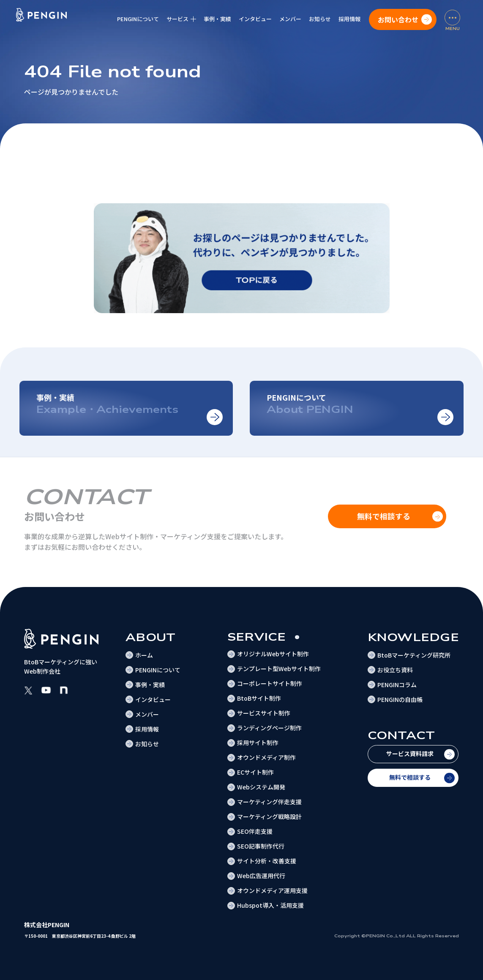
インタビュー (255, 19)
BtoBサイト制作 (259, 698)
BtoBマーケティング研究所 (414, 655)
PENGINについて (138, 19)
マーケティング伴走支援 (269, 802)
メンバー (290, 19)
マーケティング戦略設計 (269, 816)
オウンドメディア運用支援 (272, 890)
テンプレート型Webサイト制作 (279, 669)
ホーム (144, 655)
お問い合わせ (398, 19)
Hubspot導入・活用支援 (270, 905)
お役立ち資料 (395, 670)
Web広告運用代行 (261, 876)
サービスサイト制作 (264, 713)
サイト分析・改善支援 (267, 861)
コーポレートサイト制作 (270, 683)
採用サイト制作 (258, 743)
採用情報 (349, 19)
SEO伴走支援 (255, 831)
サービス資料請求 (410, 753)
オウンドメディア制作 (266, 757)
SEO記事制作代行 (261, 846)
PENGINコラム (397, 685)
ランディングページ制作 (269, 728)
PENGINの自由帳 (400, 699)
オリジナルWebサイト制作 (273, 654)
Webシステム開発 (261, 787)
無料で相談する (410, 777)
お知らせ (320, 19)
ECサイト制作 (255, 772)
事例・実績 (217, 19)
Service (257, 637)
